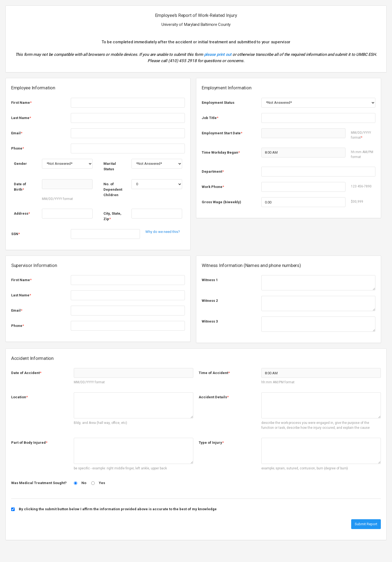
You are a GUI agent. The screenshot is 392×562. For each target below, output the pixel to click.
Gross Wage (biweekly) (221, 202)
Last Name (21, 118)
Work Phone (213, 187)
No (84, 483)
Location (19, 397)
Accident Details (214, 397)
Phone (18, 148)
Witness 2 (210, 301)
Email (17, 133)
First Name (21, 103)
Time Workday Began (221, 152)
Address (22, 213)
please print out (218, 54)
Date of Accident (26, 373)
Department (213, 171)
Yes (102, 483)
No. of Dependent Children (113, 189)
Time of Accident (214, 373)
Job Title (210, 118)
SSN (16, 234)
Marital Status (110, 166)
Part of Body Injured (29, 443)
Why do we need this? (163, 232)
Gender (20, 164)
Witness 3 (210, 321)
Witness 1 (210, 280)
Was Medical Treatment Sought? (39, 483)
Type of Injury (211, 443)
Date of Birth (20, 187)
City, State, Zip (112, 216)
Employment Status (218, 103)
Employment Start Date (222, 133)
